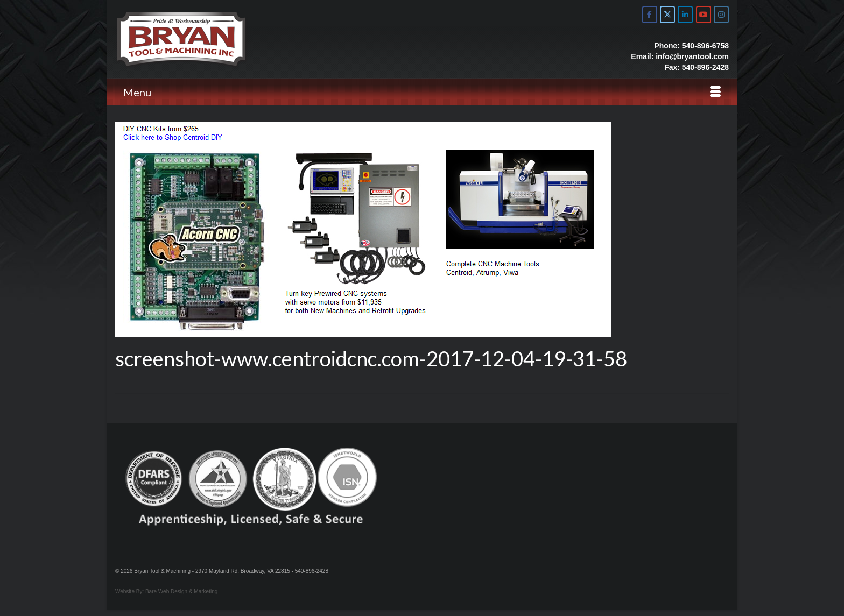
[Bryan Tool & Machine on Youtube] (704, 15)
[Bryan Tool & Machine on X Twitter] (667, 15)
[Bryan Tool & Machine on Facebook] (650, 15)
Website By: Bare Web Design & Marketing (166, 592)
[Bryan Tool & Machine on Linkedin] (685, 15)
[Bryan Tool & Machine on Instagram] (721, 15)
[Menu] (422, 92)
